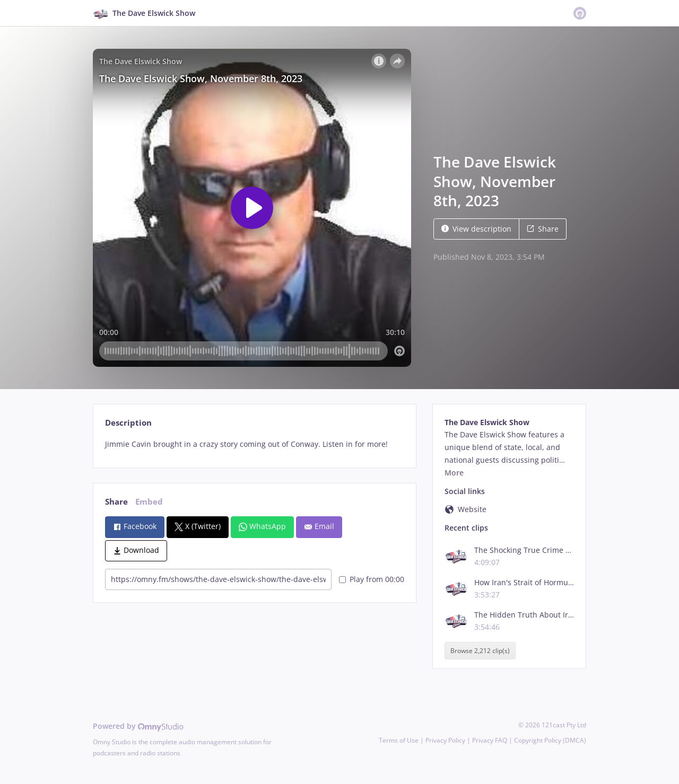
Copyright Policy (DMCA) (550, 740)
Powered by (138, 726)
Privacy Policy (445, 740)
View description (476, 229)
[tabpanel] (254, 444)
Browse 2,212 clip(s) (480, 651)
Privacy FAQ (490, 740)
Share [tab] (116, 502)
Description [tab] (128, 423)
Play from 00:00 (372, 579)
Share (543, 229)
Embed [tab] (149, 502)
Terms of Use (399, 740)
